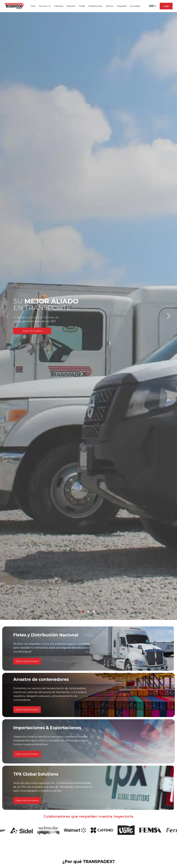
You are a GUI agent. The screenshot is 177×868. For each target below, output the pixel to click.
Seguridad (122, 6)
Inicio (33, 6)
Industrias (59, 6)
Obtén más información (27, 742)
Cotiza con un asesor (32, 331)
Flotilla (82, 6)
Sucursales (135, 6)
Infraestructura (95, 6)
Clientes (110, 6)
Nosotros (71, 6)
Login (166, 6)
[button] (83, 612)
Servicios (45, 6)
